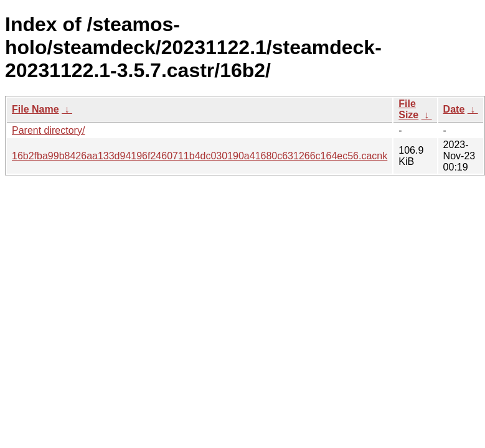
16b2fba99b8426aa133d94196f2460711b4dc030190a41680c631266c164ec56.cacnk (200, 156)
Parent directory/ (48, 130)
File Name (35, 109)
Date (454, 109)
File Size (408, 109)
